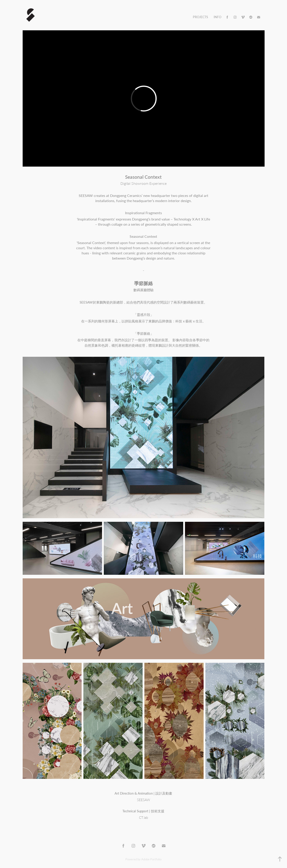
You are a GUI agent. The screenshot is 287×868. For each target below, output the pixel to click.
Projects (200, 17)
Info (217, 17)
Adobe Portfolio (151, 859)
